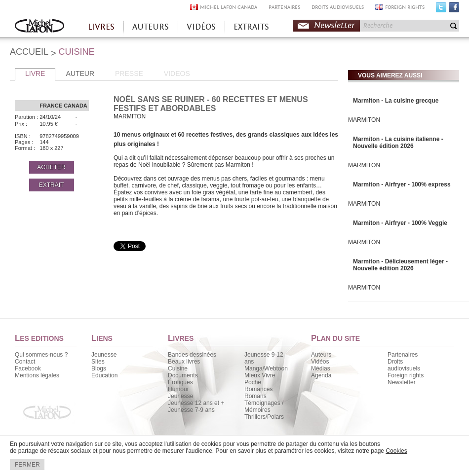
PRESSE (129, 73)
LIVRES (101, 27)
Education (104, 375)
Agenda (321, 375)
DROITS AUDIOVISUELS (338, 7)
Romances (258, 389)
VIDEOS (177, 73)
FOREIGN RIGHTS (405, 7)
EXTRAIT (52, 185)
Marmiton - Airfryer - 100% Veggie (400, 223)
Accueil (39, 27)
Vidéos (320, 362)
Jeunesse (104, 355)
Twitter (441, 9)
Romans (255, 396)
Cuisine (178, 368)
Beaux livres (184, 362)
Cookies (396, 451)
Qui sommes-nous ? (41, 355)
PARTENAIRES (284, 7)
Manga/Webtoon (266, 368)
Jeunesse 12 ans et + (196, 403)
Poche (253, 382)
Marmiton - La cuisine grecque (396, 101)
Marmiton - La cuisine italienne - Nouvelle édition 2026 (398, 143)
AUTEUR (80, 73)
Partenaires (403, 355)
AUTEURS (151, 27)
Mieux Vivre (260, 375)
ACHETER (51, 167)
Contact (25, 362)
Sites (98, 362)
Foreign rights (406, 375)
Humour (178, 389)
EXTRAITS (251, 27)
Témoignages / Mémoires (264, 406)
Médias (321, 368)
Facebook (454, 9)
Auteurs (321, 355)
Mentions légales (37, 375)
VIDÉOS (201, 27)
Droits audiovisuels (404, 365)
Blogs (99, 368)
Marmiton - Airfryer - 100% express (402, 184)
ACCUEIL (29, 52)
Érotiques (180, 382)
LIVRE (35, 73)
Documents (183, 375)
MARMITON (364, 120)
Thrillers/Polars (264, 417)
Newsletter (334, 25)
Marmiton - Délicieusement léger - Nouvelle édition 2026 (400, 265)
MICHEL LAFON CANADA (229, 7)
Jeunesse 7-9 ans (191, 410)
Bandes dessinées (192, 355)
